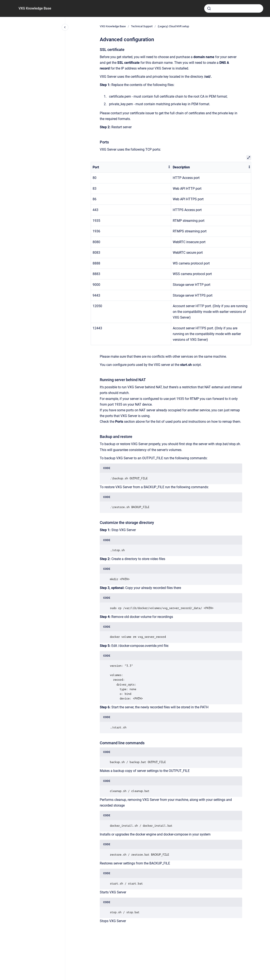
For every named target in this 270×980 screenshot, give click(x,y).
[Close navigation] (65, 27)
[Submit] (209, 8)
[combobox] (234, 8)
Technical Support (142, 26)
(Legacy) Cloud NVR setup (173, 26)
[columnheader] (131, 167)
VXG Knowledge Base (35, 8)
